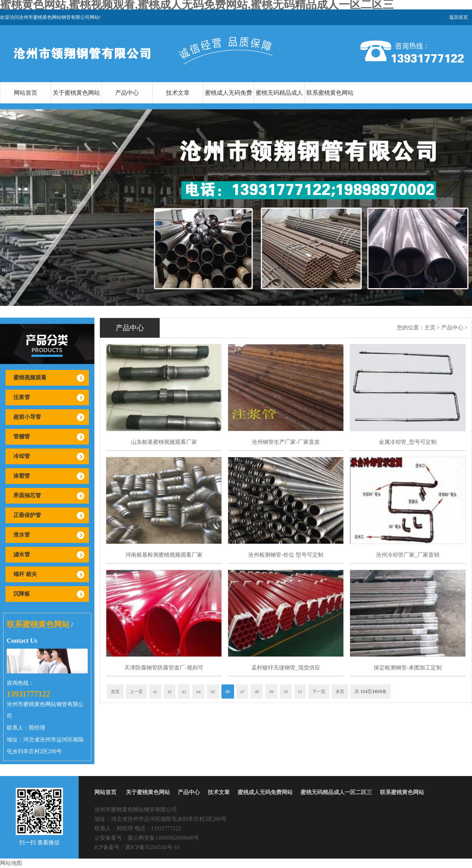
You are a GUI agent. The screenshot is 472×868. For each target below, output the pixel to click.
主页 (430, 328)
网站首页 (26, 93)
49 (271, 691)
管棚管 (22, 437)
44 (198, 691)
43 (184, 691)
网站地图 (11, 863)
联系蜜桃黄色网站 (330, 93)
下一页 (319, 691)
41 (155, 691)
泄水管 (22, 535)
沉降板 (22, 594)
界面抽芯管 (27, 496)
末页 (340, 691)
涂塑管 (22, 476)
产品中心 (127, 93)
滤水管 (22, 554)
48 (257, 691)
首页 (115, 691)
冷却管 (22, 456)
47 (242, 691)
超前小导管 (27, 417)
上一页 (136, 691)
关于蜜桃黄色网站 (76, 93)
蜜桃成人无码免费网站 (229, 103)
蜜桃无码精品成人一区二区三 (279, 103)
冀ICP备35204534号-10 (152, 847)
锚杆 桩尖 (25, 574)
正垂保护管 (27, 515)
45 (213, 691)
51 (300, 691)
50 (286, 691)
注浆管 (22, 397)
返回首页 (459, 17)
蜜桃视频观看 (30, 378)
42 (170, 691)
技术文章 (178, 93)
